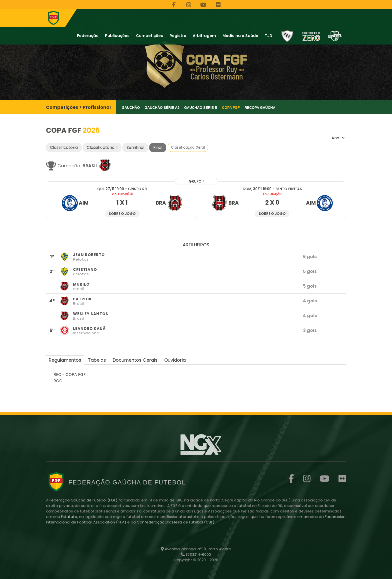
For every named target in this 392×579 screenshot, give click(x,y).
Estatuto (69, 517)
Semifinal (135, 147)
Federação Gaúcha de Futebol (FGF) (84, 500)
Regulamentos (65, 360)
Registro (178, 36)
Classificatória (64, 147)
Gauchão (131, 108)
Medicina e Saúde (240, 36)
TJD (268, 36)
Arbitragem (204, 36)
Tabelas (97, 360)
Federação (88, 36)
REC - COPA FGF (70, 375)
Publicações (117, 36)
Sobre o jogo (122, 214)
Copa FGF (231, 108)
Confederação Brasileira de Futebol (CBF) (176, 522)
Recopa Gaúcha (260, 108)
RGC (58, 381)
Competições (149, 36)
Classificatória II (102, 147)
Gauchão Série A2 (162, 108)
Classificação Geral (188, 147)
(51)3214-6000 (198, 554)
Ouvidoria (175, 360)
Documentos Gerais (135, 360)
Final (158, 147)
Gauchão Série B (201, 108)
